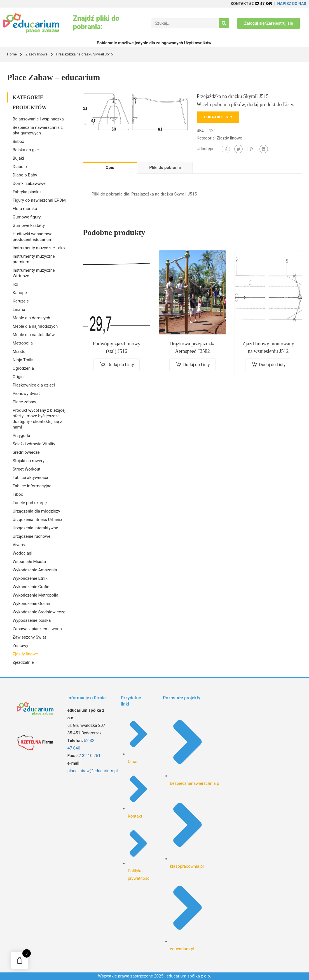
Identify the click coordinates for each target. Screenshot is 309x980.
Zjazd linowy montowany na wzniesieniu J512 (268, 347)
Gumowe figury (27, 217)
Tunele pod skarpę (30, 503)
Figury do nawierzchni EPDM (39, 200)
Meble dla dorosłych (31, 318)
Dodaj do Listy (218, 117)
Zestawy (20, 646)
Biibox (18, 141)
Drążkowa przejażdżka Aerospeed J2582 (192, 347)
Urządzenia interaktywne (35, 528)
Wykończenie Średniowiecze (39, 612)
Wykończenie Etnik (30, 578)
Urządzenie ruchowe (31, 536)
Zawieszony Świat (29, 637)
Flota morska (25, 209)
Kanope (20, 293)
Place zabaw (24, 402)
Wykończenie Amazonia (35, 570)
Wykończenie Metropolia (35, 595)
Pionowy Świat (26, 394)
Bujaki (18, 158)
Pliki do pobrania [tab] (165, 167)
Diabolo (20, 167)
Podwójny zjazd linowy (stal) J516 (117, 347)
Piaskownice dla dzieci (34, 385)
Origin (18, 377)
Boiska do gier (26, 150)
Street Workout (26, 469)
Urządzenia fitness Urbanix (37, 520)
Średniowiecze (26, 452)
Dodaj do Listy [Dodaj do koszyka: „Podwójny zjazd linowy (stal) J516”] (121, 365)
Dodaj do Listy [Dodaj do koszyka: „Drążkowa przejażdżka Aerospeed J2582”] (197, 365)
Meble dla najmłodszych (35, 326)
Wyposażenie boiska (32, 620)
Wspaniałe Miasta (29, 562)
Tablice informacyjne (32, 486)
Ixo (15, 284)
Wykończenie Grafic (31, 587)
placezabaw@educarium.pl (93, 771)
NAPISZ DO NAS (292, 4)
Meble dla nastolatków (34, 335)
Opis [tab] (110, 167)
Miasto (19, 352)
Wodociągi (22, 553)
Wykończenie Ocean (31, 604)
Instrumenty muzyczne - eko (39, 248)
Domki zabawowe (29, 183)
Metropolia (23, 343)
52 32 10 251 (88, 756)
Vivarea (20, 545)
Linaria (19, 309)
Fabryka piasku (27, 192)
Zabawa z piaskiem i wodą (37, 629)
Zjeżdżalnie (23, 662)
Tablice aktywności (30, 478)
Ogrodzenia (23, 368)
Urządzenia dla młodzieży (36, 511)
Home (12, 54)
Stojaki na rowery (29, 461)
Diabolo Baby (25, 175)
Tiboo (18, 494)
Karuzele (21, 301)
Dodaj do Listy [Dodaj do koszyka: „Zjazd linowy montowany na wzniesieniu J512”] (272, 365)
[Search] (224, 23)
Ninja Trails (23, 360)
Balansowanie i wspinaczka (38, 119)
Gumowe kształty (29, 225)
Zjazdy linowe (37, 54)
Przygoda (21, 436)
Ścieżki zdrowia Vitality (34, 444)
